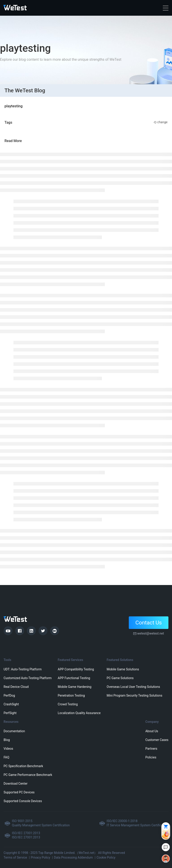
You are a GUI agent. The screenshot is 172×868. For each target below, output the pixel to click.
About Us (152, 731)
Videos (8, 749)
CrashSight (11, 704)
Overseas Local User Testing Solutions (133, 687)
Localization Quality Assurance (79, 713)
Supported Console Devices (23, 801)
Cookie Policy (106, 857)
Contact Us (149, 623)
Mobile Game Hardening (75, 687)
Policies (151, 757)
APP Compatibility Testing (76, 669)
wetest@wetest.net (150, 633)
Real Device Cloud (16, 687)
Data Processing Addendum (73, 857)
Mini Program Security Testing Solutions (134, 695)
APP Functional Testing (74, 678)
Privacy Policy (41, 857)
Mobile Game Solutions (123, 669)
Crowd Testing (68, 704)
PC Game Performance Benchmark (28, 775)
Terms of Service (15, 857)
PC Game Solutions (120, 678)
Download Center (16, 784)
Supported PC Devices (19, 792)
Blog (7, 740)
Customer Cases (157, 740)
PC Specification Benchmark (23, 766)
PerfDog (9, 695)
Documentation (14, 731)
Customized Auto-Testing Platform (28, 678)
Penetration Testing (71, 695)
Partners (151, 749)
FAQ (6, 757)
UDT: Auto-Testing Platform (23, 669)
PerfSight (10, 713)
